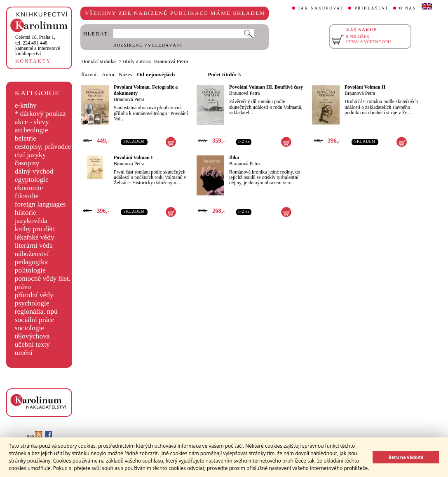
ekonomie (29, 188)
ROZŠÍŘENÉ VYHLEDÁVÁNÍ (148, 45)
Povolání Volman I (133, 157)
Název (126, 74)
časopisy (27, 163)
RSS (34, 436)
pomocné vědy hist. (43, 278)
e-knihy (26, 105)
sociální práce (35, 320)
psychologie (32, 303)
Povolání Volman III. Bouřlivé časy (266, 87)
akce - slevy (32, 122)
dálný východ (34, 171)
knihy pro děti (35, 229)
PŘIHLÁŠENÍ (371, 8)
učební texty (32, 344)
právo (23, 287)
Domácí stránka (99, 61)
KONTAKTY (33, 61)
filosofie (27, 196)
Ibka (234, 157)
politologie (30, 270)
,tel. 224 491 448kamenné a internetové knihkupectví (38, 45)
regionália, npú (36, 311)
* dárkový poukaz (40, 114)
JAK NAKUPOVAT (321, 8)
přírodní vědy (34, 295)
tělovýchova (32, 336)
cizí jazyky (30, 155)
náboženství (32, 254)
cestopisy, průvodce (43, 147)
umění (24, 353)
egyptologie (32, 180)
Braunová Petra (129, 99)
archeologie (32, 130)
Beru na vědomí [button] (406, 457)
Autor (108, 74)
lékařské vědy (35, 237)
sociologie (29, 328)
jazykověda (31, 221)
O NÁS (408, 8)
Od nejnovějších (156, 74)
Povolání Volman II (365, 87)
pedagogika (31, 262)
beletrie (26, 138)
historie (26, 213)
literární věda (34, 246)
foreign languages (40, 204)
